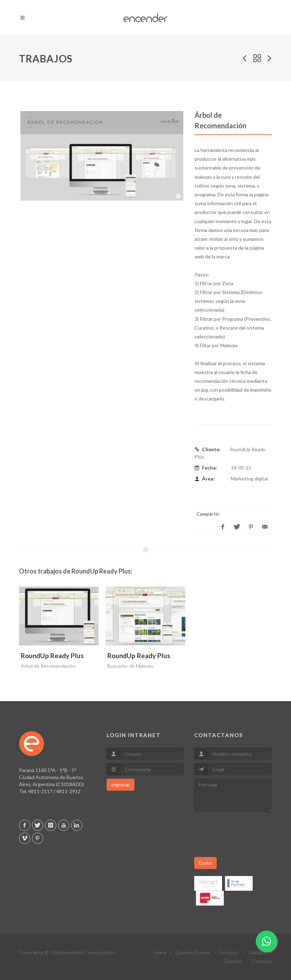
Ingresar (121, 785)
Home (160, 952)
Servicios (229, 952)
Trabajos (257, 952)
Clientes (233, 961)
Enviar (205, 863)
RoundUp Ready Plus (52, 656)
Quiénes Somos (193, 952)
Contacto (261, 961)
